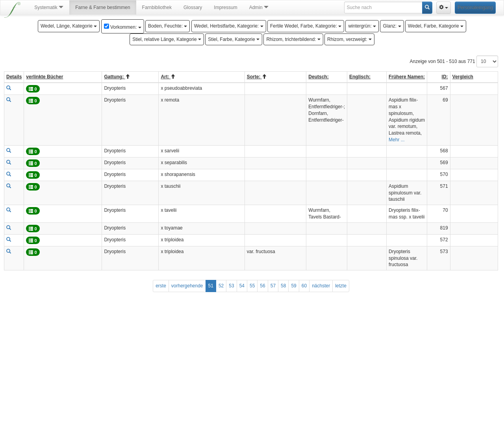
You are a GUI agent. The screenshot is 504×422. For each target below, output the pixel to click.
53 (231, 286)
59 (294, 286)
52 (221, 286)
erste (161, 286)
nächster (321, 286)
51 (211, 286)
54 (242, 286)
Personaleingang (475, 7)
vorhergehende (187, 286)
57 (273, 286)
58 (283, 286)
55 (252, 286)
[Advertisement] (251, 363)
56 (262, 286)
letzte (341, 286)
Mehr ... (397, 140)
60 (304, 286)
